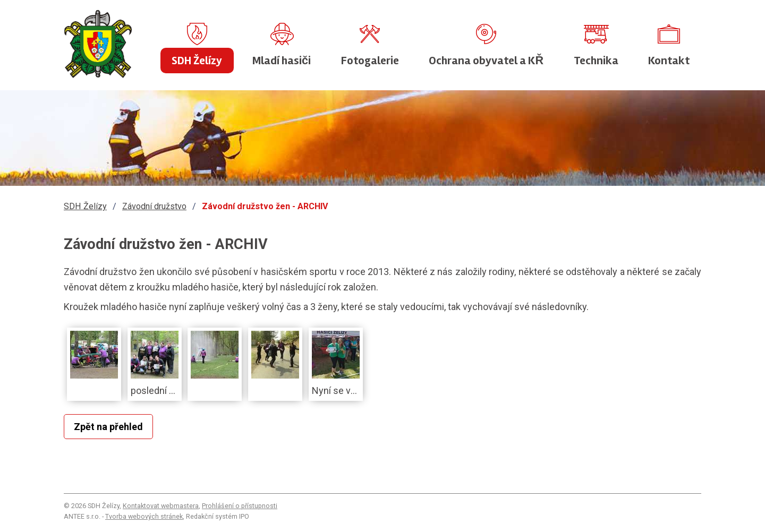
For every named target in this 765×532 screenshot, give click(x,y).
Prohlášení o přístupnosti (240, 506)
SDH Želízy (197, 61)
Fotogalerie (370, 61)
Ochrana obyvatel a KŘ (486, 61)
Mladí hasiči (282, 61)
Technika (596, 61)
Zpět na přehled (108, 427)
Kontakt (669, 61)
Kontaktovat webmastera (161, 506)
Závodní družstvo (154, 206)
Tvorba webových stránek (144, 516)
